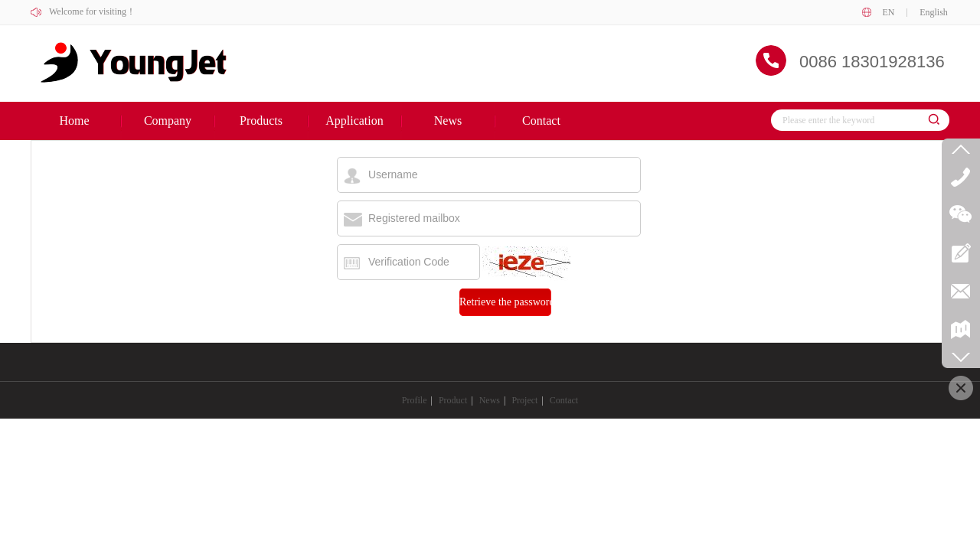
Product (453, 400)
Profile (415, 400)
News (490, 400)
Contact (564, 400)
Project (524, 400)
